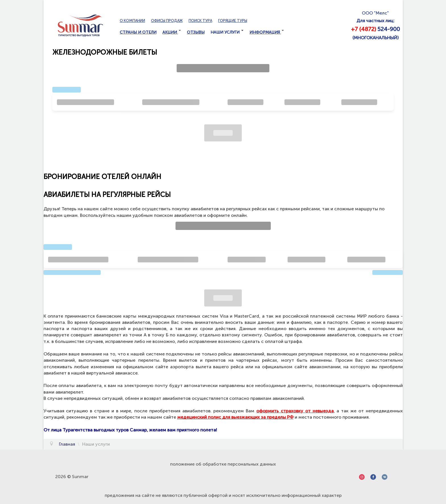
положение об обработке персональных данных (223, 464)
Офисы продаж (167, 21)
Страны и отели (138, 32)
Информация (267, 32)
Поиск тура (200, 21)
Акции (172, 32)
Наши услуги (227, 32)
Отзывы (196, 32)
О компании (132, 21)
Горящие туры (233, 21)
